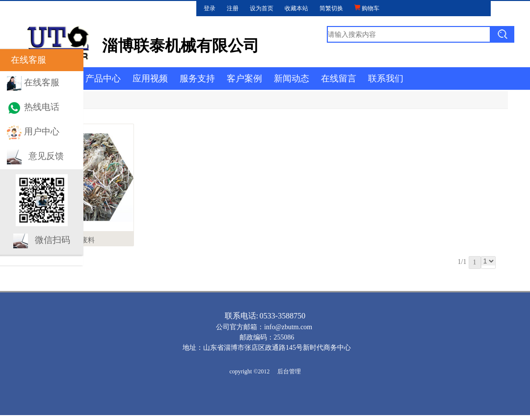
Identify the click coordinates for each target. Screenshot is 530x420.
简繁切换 (331, 8)
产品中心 (103, 79)
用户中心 (42, 131)
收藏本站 (296, 8)
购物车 (367, 8)
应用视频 (150, 79)
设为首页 (262, 8)
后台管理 (289, 371)
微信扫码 (53, 240)
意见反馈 (46, 156)
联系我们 (386, 79)
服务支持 (197, 79)
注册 (233, 8)
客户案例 (244, 79)
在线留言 (339, 79)
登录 (210, 8)
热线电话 (42, 107)
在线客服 (42, 82)
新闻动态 (291, 79)
